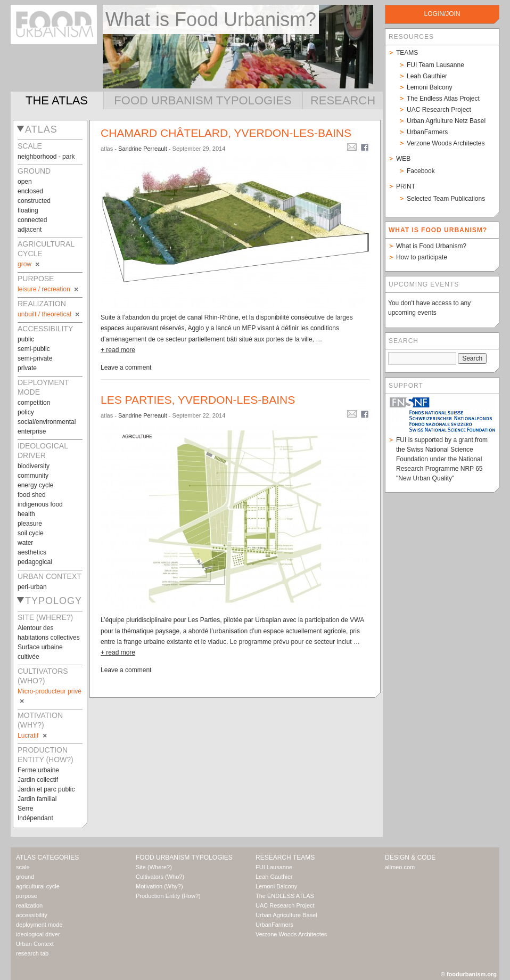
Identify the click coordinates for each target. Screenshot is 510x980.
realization (29, 905)
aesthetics (32, 552)
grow (29, 264)
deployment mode (39, 925)
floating (28, 210)
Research (343, 100)
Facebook (421, 171)
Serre (25, 808)
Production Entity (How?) (168, 896)
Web (403, 159)
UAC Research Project (439, 110)
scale (23, 867)
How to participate (422, 257)
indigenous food (40, 504)
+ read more (118, 350)
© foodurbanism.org (469, 974)
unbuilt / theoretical (49, 314)
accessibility (32, 915)
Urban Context (35, 944)
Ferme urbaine (38, 770)
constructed (34, 201)
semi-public (34, 349)
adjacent (30, 230)
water (25, 543)
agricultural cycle (38, 886)
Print (406, 186)
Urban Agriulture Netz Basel (446, 121)
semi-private (35, 358)
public (26, 339)
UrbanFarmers (427, 132)
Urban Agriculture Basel (286, 915)
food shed (32, 495)
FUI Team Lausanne (435, 65)
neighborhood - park (46, 157)
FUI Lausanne (274, 867)
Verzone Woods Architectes (446, 143)
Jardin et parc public (46, 789)
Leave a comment (126, 367)
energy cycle (35, 485)
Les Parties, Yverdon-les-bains (198, 400)
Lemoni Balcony (429, 87)
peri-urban (32, 587)
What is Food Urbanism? (431, 246)
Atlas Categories (47, 857)
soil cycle (31, 533)
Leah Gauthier (427, 76)
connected (32, 220)
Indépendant (35, 818)
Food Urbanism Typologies (203, 100)
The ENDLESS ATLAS (285, 896)
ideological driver (38, 934)
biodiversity (34, 466)
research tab (32, 953)
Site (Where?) (154, 867)
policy (26, 412)
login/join (442, 14)
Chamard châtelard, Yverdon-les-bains (226, 133)
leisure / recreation (49, 289)
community (33, 476)
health (26, 514)
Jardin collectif (38, 780)
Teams (407, 53)
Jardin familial (37, 799)
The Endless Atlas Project (443, 99)
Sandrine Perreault (143, 149)
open (25, 182)
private (27, 368)
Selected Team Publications (446, 199)
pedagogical (35, 562)
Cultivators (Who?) (160, 877)
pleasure (30, 524)
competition (34, 403)
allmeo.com (400, 867)
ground (25, 877)
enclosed (30, 191)
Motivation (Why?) (159, 886)
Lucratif (33, 736)
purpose (27, 896)
